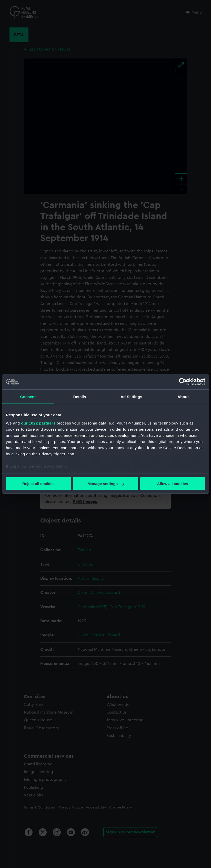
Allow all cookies (173, 484)
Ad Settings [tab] (131, 397)
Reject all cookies (38, 484)
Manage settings (106, 484)
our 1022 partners (38, 423)
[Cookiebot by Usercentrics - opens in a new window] (183, 382)
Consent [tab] (28, 397)
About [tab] (183, 397)
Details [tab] (80, 397)
